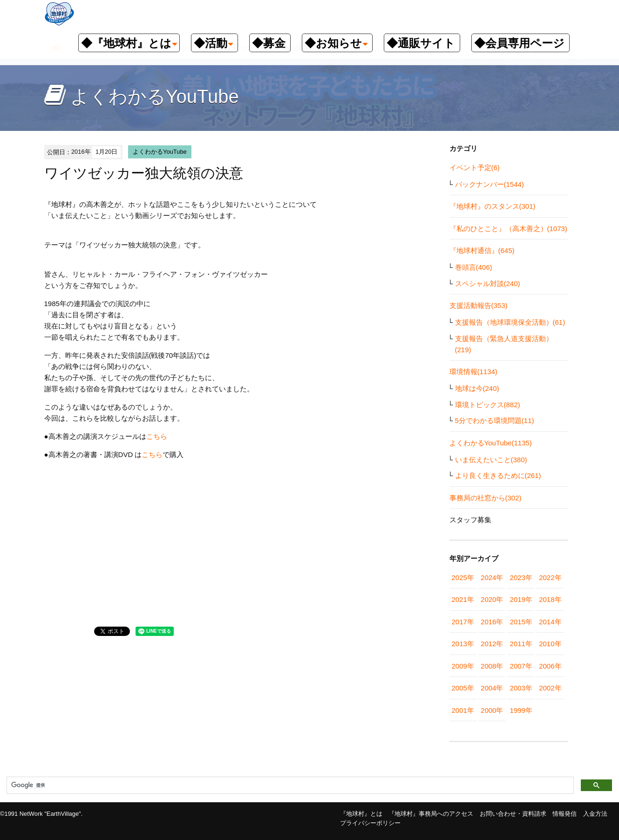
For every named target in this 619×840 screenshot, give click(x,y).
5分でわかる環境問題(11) (495, 420)
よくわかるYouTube (160, 152)
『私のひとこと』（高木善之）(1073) (508, 229)
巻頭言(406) (474, 267)
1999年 (521, 710)
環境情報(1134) (473, 372)
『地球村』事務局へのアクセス (431, 814)
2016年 (492, 622)
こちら (157, 436)
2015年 (521, 622)
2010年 (550, 644)
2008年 (492, 666)
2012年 (492, 644)
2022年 (550, 577)
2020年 (492, 599)
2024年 (492, 577)
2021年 (463, 599)
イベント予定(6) (475, 167)
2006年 (550, 666)
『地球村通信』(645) (482, 250)
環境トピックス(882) (488, 405)
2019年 (521, 599)
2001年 (463, 710)
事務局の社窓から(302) (486, 498)
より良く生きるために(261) (498, 475)
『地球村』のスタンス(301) (493, 206)
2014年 (550, 622)
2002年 (550, 688)
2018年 (550, 599)
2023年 (521, 577)
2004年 (492, 688)
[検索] (289, 785)
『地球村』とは (361, 814)
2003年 (521, 688)
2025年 (463, 577)
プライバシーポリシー (370, 823)
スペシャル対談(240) (488, 283)
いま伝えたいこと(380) (491, 460)
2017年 (463, 622)
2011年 (521, 644)
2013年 (463, 644)
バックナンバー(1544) (490, 184)
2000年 (492, 710)
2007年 (521, 666)
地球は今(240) (477, 388)
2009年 (463, 666)
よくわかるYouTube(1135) (491, 443)
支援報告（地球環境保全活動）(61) (510, 322)
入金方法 (595, 814)
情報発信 (565, 814)
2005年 (463, 688)
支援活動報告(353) (479, 305)
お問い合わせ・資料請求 (513, 814)
